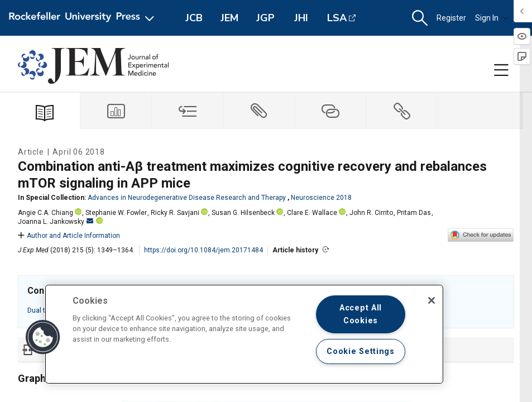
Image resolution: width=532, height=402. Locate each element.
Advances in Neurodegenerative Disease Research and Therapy (187, 198)
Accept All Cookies (361, 314)
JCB (194, 18)
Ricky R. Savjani (175, 213)
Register (451, 18)
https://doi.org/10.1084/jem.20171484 (203, 250)
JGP (265, 18)
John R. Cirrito (371, 213)
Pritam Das (414, 213)
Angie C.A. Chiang (45, 213)
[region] (244, 334)
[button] (420, 18)
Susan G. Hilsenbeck (243, 213)
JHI (301, 18)
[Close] (432, 300)
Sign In (492, 18)
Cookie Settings (361, 351)
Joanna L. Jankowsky (56, 222)
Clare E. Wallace (312, 213)
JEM (229, 18)
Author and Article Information (69, 236)
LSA (337, 18)
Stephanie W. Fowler (116, 213)
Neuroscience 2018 (321, 198)
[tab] (116, 111)
